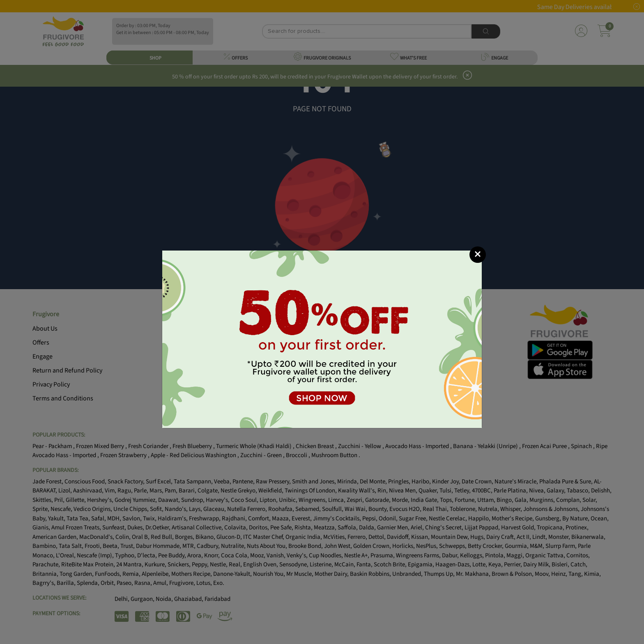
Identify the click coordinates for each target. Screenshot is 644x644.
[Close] (478, 255)
